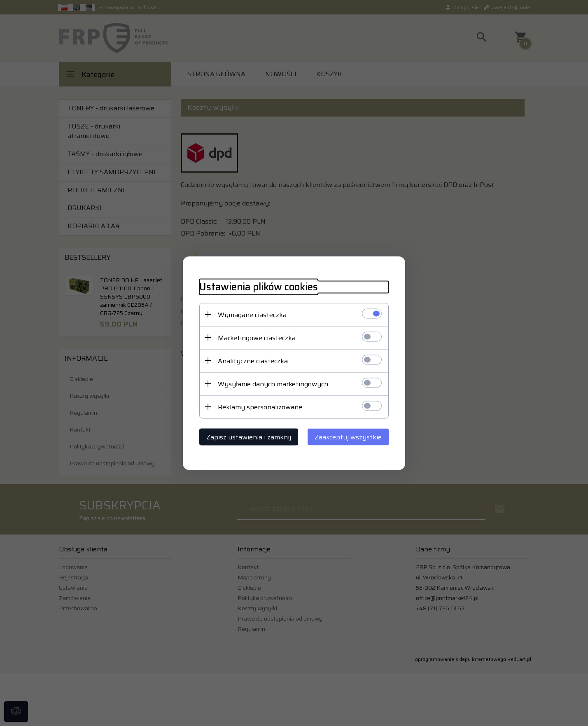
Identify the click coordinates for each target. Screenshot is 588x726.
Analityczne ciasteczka (253, 361)
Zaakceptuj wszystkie (348, 437)
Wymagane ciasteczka (252, 314)
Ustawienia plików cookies (259, 287)
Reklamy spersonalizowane (260, 407)
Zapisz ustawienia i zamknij (249, 437)
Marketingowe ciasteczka (257, 337)
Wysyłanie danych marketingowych (273, 384)
